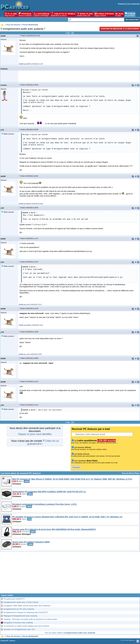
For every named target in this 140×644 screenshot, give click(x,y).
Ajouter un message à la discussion (120, 29)
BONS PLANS (85, 14)
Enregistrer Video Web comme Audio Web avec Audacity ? (27, 606)
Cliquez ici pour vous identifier (35, 434)
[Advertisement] (70, 574)
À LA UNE (11, 14)
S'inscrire (122, 4)
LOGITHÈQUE (41, 14)
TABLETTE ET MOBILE (63, 14)
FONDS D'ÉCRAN (104, 14)
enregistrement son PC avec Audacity (19, 609)
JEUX (119, 14)
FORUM (130, 14)
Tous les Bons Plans (130, 473)
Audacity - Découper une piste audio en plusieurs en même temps (30, 619)
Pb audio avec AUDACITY (14, 599)
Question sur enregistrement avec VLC (19, 629)
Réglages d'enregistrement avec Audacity (20, 616)
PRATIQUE (25, 14)
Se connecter (134, 4)
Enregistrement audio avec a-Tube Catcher (21, 602)
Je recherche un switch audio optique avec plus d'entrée (26, 626)
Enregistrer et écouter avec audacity (18, 623)
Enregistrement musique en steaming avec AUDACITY (26, 612)
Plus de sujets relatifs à (70, 633)
